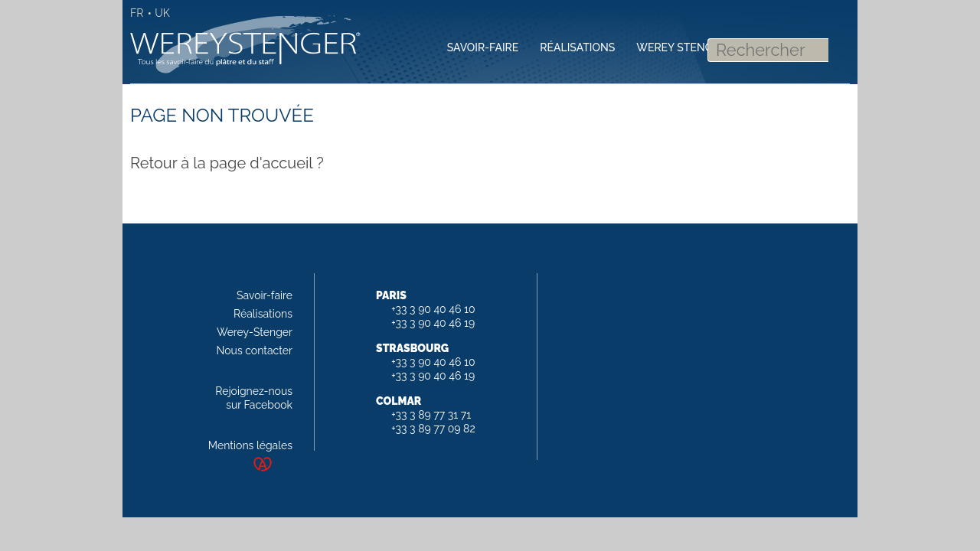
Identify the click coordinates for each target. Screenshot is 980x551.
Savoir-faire (265, 295)
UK (162, 13)
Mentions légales (250, 445)
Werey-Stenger (255, 332)
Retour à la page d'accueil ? (227, 163)
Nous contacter (255, 350)
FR (137, 13)
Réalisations (263, 314)
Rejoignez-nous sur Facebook (254, 398)
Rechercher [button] (836, 46)
